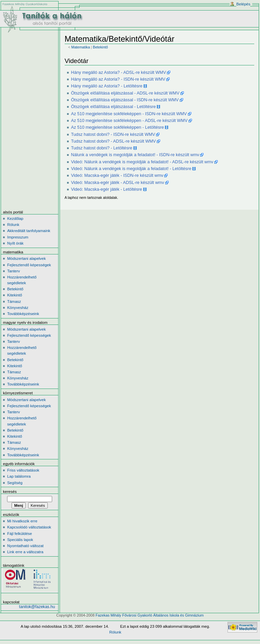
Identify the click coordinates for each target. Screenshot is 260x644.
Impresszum (18, 237)
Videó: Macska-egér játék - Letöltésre (107, 189)
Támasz (14, 302)
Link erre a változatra (25, 552)
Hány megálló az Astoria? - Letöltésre (107, 86)
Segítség (15, 483)
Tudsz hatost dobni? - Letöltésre (102, 148)
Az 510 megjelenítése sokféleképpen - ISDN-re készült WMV (129, 114)
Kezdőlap (15, 219)
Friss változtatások (23, 470)
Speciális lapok (20, 540)
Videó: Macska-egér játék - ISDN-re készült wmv (117, 175)
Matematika (81, 47)
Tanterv (14, 271)
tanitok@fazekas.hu (37, 607)
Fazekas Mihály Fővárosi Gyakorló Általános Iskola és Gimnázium (149, 615)
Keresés (10, 492)
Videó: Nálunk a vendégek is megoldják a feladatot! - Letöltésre (131, 169)
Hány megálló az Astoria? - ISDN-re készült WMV (118, 79)
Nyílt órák (15, 243)
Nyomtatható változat (25, 546)
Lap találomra (19, 476)
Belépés (243, 4)
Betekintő (100, 47)
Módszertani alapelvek (26, 258)
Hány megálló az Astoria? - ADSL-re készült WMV (119, 72)
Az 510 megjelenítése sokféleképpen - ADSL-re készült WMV (129, 121)
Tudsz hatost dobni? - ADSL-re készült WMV (114, 141)
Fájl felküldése (19, 534)
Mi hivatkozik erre (22, 521)
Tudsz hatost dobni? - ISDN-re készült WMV (113, 134)
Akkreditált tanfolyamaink (29, 231)
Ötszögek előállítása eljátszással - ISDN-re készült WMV (125, 100)
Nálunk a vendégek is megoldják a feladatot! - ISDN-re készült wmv (135, 155)
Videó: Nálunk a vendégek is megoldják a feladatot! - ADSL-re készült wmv (142, 162)
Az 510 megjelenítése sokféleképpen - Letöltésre (117, 127)
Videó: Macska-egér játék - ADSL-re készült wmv (118, 183)
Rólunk (13, 225)
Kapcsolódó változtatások (29, 527)
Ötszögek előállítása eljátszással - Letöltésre (113, 107)
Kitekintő (15, 295)
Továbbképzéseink (23, 314)
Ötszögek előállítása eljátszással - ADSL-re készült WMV (125, 93)
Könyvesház (18, 308)
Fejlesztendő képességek (29, 265)
